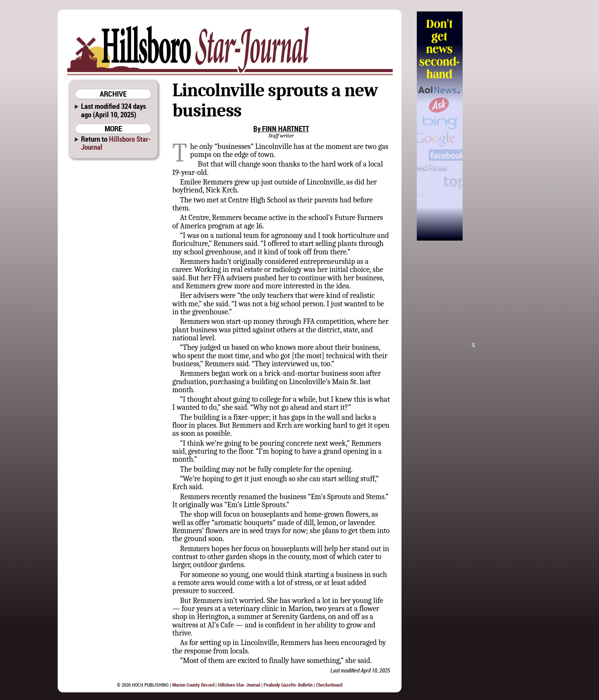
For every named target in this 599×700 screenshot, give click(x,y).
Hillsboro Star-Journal (116, 143)
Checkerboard (329, 685)
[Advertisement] (502, 126)
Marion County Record (193, 685)
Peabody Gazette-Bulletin (288, 685)
